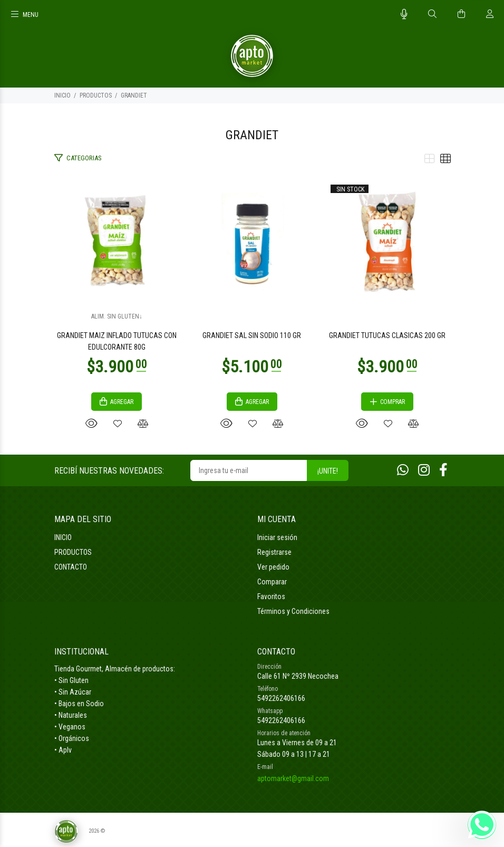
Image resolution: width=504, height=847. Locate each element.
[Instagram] (424, 470)
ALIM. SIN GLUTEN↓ (117, 316)
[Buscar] (432, 14)
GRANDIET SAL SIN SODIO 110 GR (252, 335)
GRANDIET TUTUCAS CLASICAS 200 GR (387, 335)
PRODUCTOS (96, 95)
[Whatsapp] (403, 470)
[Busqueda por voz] (404, 14)
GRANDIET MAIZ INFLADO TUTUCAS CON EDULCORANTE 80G (117, 341)
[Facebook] (443, 470)
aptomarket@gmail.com (293, 778)
